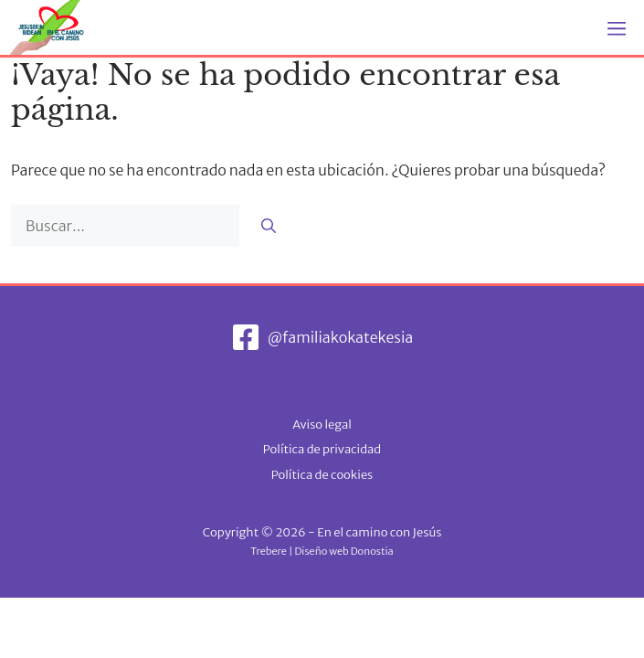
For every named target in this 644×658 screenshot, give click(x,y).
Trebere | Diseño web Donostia (322, 551)
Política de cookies (322, 475)
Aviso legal (322, 425)
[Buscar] (269, 226)
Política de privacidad (322, 449)
